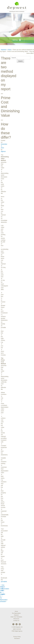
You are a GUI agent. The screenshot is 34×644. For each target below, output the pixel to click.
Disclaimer (17, 638)
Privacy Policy (17, 637)
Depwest (16, 615)
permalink (4, 582)
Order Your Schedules (16, 617)
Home (16, 611)
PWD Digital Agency (17, 631)
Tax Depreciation (16, 613)
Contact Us (16, 621)
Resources (16, 619)
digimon (3, 151)
